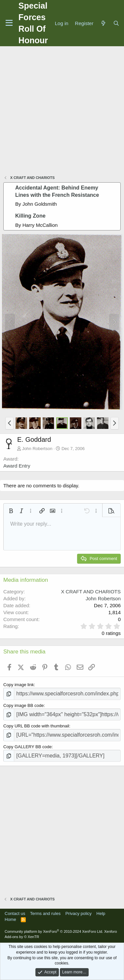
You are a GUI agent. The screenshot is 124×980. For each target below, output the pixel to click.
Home (10, 919)
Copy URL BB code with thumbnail (36, 726)
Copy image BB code (23, 705)
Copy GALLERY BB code (27, 747)
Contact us (15, 913)
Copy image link (19, 685)
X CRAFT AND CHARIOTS (91, 592)
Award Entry (17, 466)
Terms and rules (45, 913)
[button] (9, 423)
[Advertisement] (62, 111)
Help (101, 913)
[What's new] (103, 23)
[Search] (116, 23)
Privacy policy (79, 913)
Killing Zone (30, 216)
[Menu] (9, 23)
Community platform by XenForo (54, 931)
